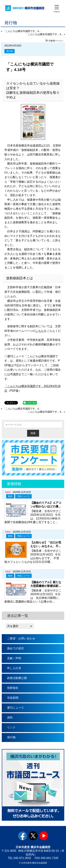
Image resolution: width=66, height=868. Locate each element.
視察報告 (13, 688)
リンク (11, 727)
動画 (10, 496)
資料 (10, 718)
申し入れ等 (14, 668)
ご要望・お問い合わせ (21, 638)
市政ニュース (23, 496)
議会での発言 (15, 648)
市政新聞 (13, 698)
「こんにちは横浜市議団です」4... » (45, 34)
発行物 (10, 51)
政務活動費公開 (17, 678)
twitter (33, 836)
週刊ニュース (15, 708)
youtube (44, 836)
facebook (23, 836)
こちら (40, 331)
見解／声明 (14, 658)
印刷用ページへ (56, 41)
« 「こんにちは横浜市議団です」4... (21, 31)
